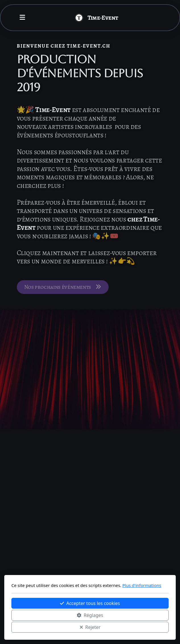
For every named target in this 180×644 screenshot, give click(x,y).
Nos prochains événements (63, 288)
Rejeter (90, 627)
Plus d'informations (142, 585)
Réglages (90, 615)
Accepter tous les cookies (90, 603)
